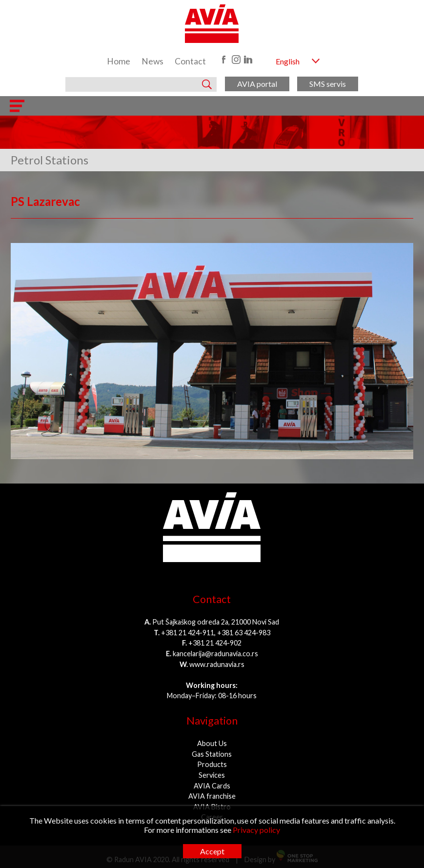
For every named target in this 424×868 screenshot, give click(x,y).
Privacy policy (256, 830)
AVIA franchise (212, 796)
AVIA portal (257, 84)
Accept (212, 851)
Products (212, 764)
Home (119, 61)
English (288, 61)
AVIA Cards (212, 786)
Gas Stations (212, 754)
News (152, 61)
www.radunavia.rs (217, 664)
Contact (190, 61)
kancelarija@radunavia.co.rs (215, 654)
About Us (212, 743)
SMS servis (328, 84)
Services (212, 775)
